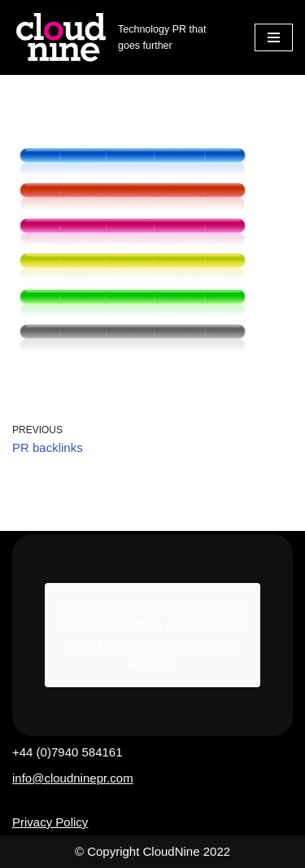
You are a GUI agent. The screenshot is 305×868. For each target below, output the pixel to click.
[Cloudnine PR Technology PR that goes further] (121, 37)
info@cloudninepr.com (73, 778)
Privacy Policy (50, 822)
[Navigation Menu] (274, 37)
